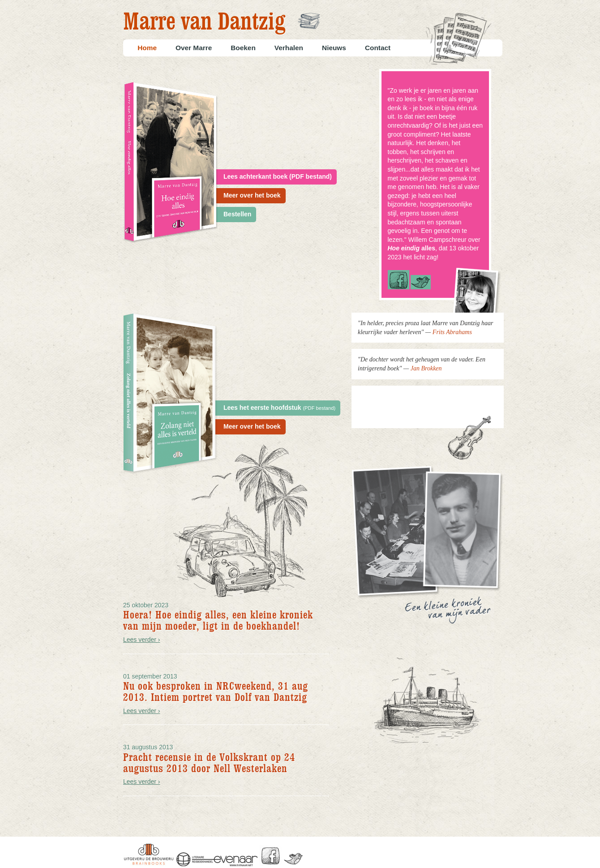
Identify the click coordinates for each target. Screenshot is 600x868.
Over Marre (194, 48)
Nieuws (334, 48)
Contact (378, 48)
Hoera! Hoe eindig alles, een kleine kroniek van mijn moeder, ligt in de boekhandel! (218, 621)
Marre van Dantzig (204, 23)
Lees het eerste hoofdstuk (279, 408)
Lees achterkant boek (278, 176)
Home (147, 48)
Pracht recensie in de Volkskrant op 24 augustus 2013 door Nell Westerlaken (209, 763)
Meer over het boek (252, 195)
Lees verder (142, 640)
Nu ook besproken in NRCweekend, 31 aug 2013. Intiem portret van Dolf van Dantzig (216, 692)
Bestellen (237, 214)
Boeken (243, 48)
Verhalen (289, 48)
